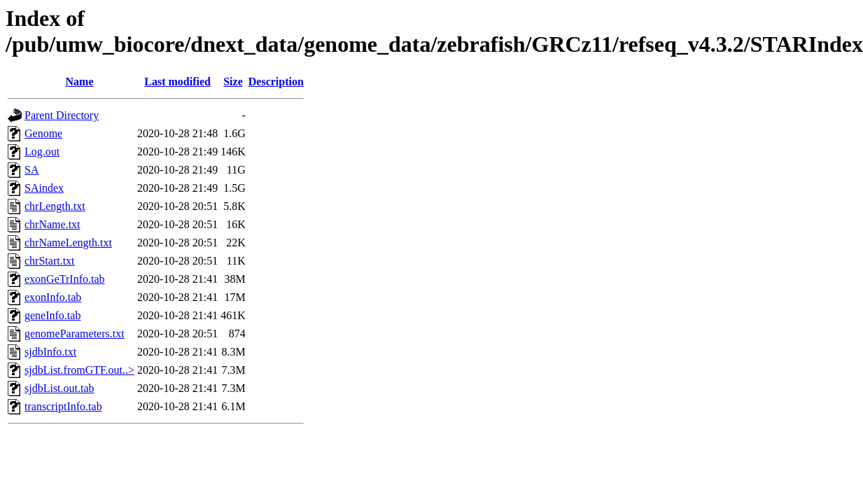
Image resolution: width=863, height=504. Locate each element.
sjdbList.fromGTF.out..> (79, 370)
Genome (43, 133)
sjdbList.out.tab (59, 388)
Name (80, 82)
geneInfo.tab (52, 315)
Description (276, 82)
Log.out (42, 152)
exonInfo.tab (53, 297)
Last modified (177, 82)
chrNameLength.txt (68, 243)
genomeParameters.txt (75, 334)
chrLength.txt (55, 206)
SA (31, 170)
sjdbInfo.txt (50, 352)
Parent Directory (62, 115)
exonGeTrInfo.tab (65, 279)
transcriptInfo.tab (63, 406)
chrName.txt (52, 224)
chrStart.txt (50, 261)
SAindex (44, 188)
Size (233, 82)
